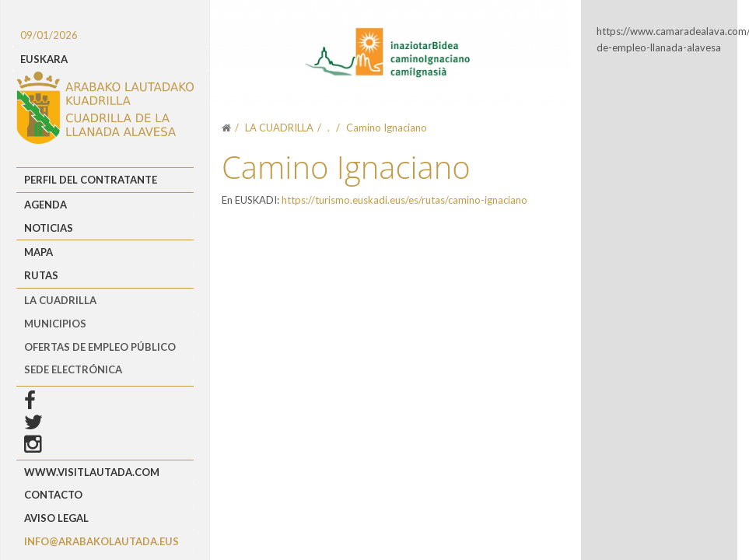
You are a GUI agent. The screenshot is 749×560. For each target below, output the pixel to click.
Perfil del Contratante (91, 180)
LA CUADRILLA (60, 300)
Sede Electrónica (73, 369)
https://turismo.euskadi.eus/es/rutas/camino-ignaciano (404, 200)
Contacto (53, 495)
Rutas (41, 275)
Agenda (45, 205)
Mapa (38, 252)
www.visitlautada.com (92, 472)
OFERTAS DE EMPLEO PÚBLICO (100, 347)
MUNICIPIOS (55, 324)
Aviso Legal (56, 518)
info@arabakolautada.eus (101, 541)
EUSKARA (44, 59)
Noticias (49, 228)
